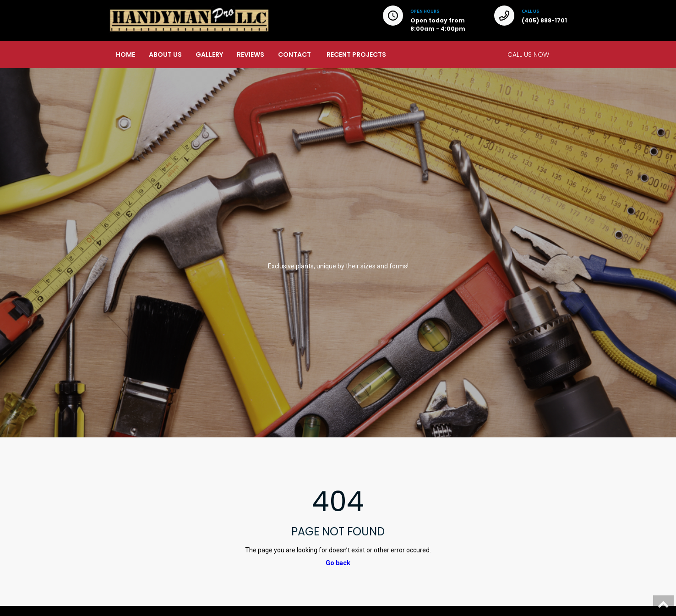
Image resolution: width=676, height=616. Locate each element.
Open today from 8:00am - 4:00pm (438, 25)
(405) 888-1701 (544, 20)
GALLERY (209, 55)
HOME (125, 55)
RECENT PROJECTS (356, 55)
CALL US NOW (528, 55)
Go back (338, 563)
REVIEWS (251, 55)
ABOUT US (165, 55)
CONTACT (294, 55)
